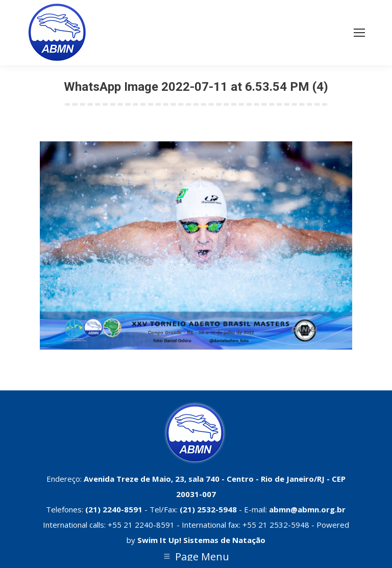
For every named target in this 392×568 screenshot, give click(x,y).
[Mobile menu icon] (359, 33)
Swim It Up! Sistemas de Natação (201, 540)
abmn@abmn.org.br (307, 509)
